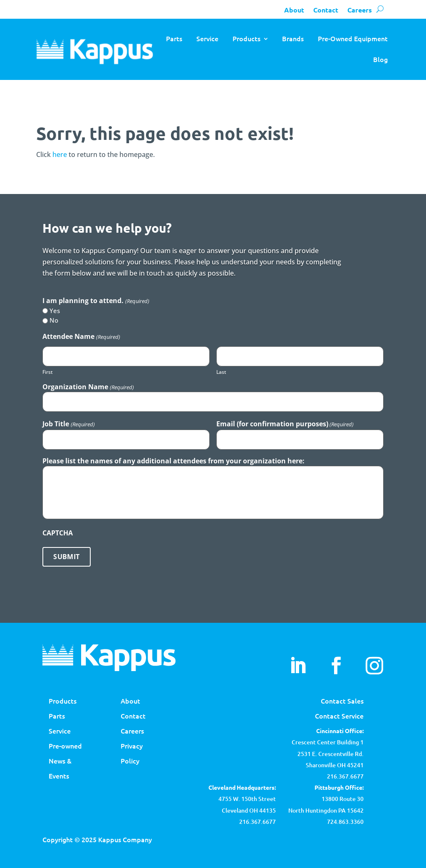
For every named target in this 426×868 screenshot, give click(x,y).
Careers (360, 10)
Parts (174, 38)
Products (246, 38)
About (294, 10)
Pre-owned (65, 746)
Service (207, 38)
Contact (326, 10)
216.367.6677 (345, 776)
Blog (380, 59)
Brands (293, 38)
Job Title (68, 424)
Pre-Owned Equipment (353, 38)
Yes (55, 311)
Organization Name (88, 387)
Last (221, 372)
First (48, 372)
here (60, 154)
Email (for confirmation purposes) (285, 424)
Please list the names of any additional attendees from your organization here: (173, 461)
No (54, 320)
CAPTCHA (58, 533)
